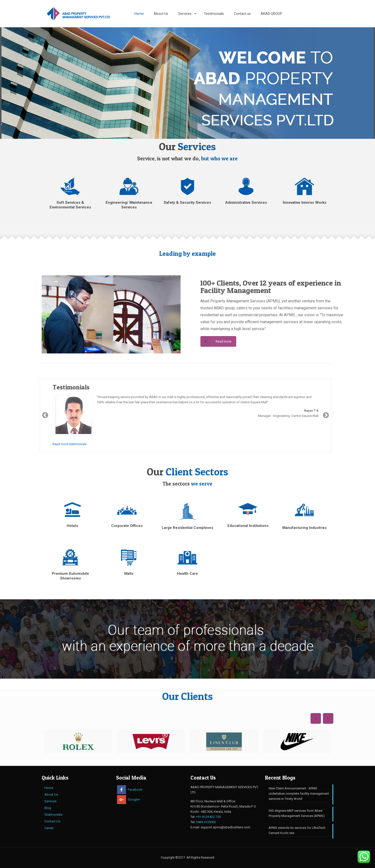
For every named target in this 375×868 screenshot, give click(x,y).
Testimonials (53, 815)
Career (49, 828)
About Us (51, 795)
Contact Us (52, 821)
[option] (78, 742)
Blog (48, 808)
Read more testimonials (46, 444)
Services (50, 801)
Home (49, 788)
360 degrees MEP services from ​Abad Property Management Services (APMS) (297, 813)
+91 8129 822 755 (208, 817)
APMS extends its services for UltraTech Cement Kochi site (297, 830)
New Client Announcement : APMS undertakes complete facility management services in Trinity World (299, 794)
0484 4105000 (206, 822)
